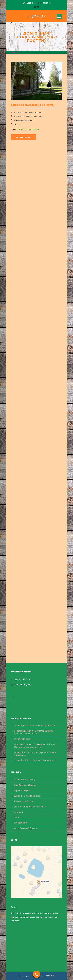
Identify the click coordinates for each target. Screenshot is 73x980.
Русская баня (21, 823)
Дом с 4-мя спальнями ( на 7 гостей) (33, 105)
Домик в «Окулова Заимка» (28, 796)
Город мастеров (22, 790)
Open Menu (59, 16)
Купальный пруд (22, 739)
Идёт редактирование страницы (30, 807)
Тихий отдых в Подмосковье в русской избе (35, 725)
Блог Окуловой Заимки (25, 785)
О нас (17, 817)
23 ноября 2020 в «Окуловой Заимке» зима (35, 760)
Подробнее (23, 137)
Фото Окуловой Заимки (26, 828)
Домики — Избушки (24, 801)
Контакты (19, 812)
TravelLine (14, 53)
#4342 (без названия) (25, 780)
